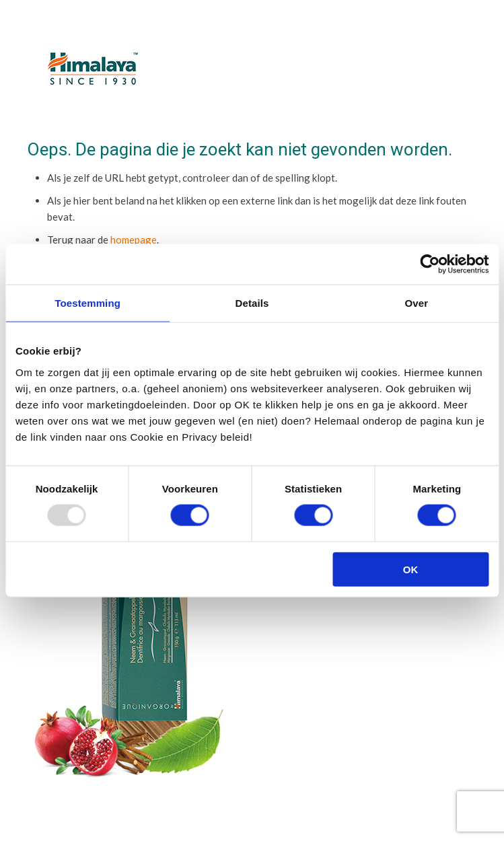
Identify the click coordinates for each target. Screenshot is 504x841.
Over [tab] (417, 303)
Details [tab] (252, 303)
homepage (134, 240)
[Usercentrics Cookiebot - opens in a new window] (430, 264)
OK (411, 569)
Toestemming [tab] (87, 303)
